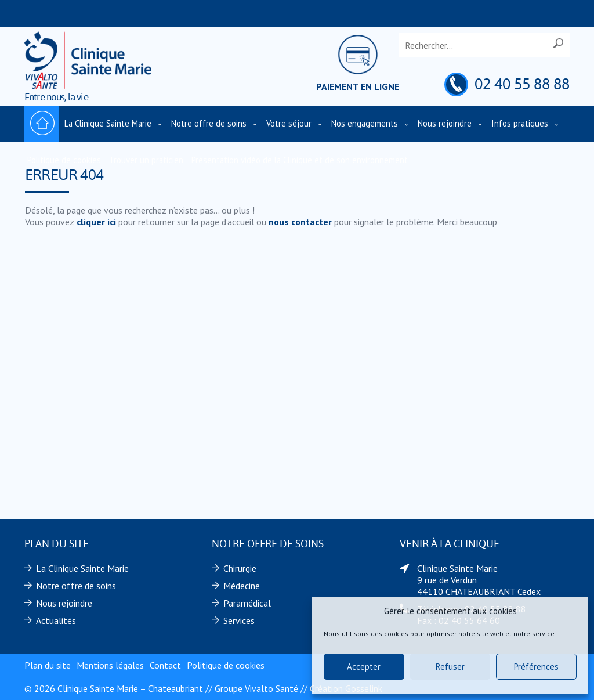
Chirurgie (240, 568)
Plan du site (48, 665)
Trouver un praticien (146, 160)
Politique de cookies (64, 160)
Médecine (242, 586)
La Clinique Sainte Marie (108, 123)
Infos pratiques (520, 123)
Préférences (536, 667)
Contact (165, 665)
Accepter (364, 667)
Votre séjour (289, 123)
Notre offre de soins (209, 123)
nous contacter (300, 222)
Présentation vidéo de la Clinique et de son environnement (300, 160)
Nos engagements (365, 123)
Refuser (450, 667)
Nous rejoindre (445, 123)
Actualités (56, 620)
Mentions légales (110, 665)
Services (239, 620)
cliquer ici (96, 222)
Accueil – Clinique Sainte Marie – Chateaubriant (42, 124)
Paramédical (247, 603)
